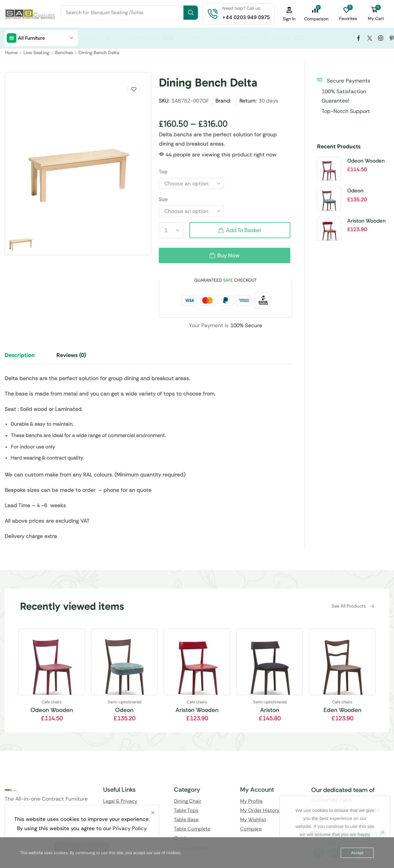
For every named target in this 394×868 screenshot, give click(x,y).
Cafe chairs (52, 702)
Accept (357, 853)
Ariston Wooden (366, 221)
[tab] (24, 358)
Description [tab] (20, 355)
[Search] (191, 13)
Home (11, 53)
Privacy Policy (129, 828)
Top (163, 172)
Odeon (355, 191)
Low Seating (36, 53)
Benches (64, 53)
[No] (382, 832)
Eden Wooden (342, 710)
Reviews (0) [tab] (71, 355)
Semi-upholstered (125, 702)
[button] (289, 14)
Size (163, 199)
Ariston (270, 710)
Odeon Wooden (366, 161)
